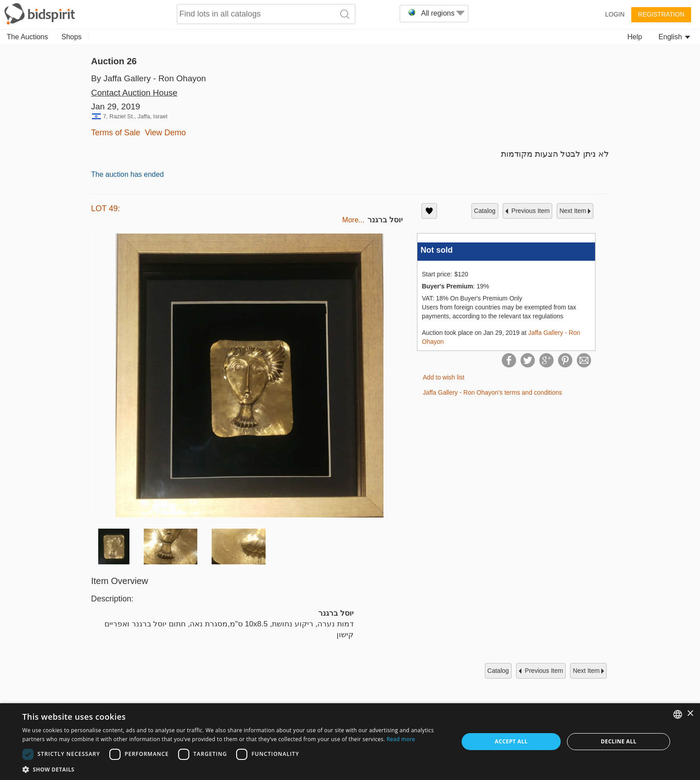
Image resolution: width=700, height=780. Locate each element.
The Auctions (27, 37)
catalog (485, 211)
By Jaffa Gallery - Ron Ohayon (148, 78)
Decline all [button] (619, 741)
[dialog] (350, 742)
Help (635, 37)
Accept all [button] (511, 741)
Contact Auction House (134, 93)
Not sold (437, 250)
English (674, 37)
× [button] (690, 714)
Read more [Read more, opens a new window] (401, 739)
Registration (661, 14)
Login (615, 14)
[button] (234, 769)
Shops (72, 37)
